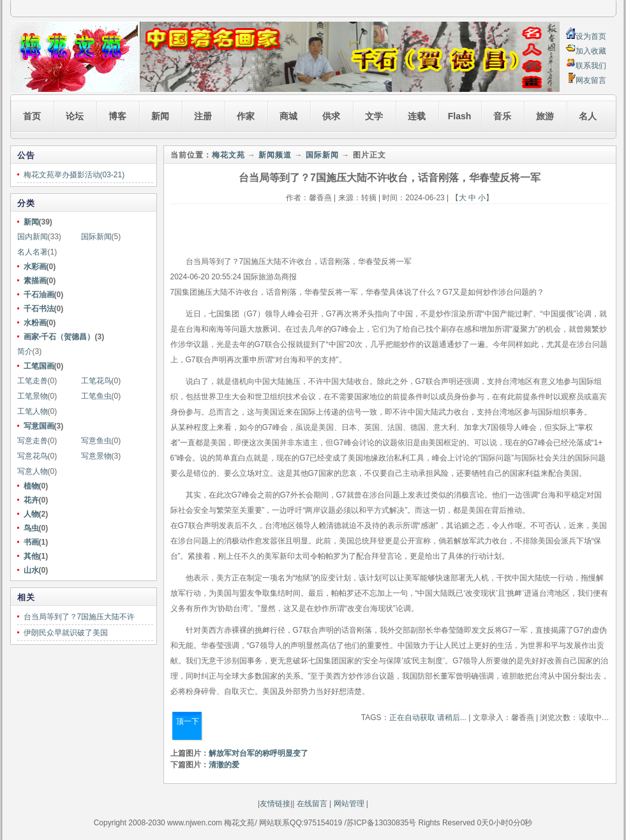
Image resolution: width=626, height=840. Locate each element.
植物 (31, 486)
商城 (288, 116)
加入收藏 (591, 51)
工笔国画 (39, 366)
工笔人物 (33, 411)
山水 (31, 570)
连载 (417, 116)
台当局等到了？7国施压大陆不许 (79, 617)
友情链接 (275, 804)
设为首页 (591, 36)
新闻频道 (275, 155)
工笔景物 (33, 396)
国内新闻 (33, 237)
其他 (31, 556)
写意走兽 (33, 441)
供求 (331, 116)
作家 (246, 116)
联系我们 (591, 66)
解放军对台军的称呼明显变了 (258, 753)
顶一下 (188, 721)
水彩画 (35, 267)
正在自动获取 (412, 718)
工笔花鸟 (96, 381)
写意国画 (39, 426)
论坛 (75, 116)
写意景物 (96, 456)
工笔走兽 (33, 381)
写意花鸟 (33, 456)
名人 (588, 116)
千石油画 (39, 295)
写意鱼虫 (96, 441)
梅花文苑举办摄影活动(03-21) (74, 175)
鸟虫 (31, 528)
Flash (460, 116)
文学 (374, 116)
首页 (32, 116)
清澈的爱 (224, 765)
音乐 (502, 116)
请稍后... (452, 718)
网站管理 (349, 804)
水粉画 (35, 323)
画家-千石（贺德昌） (59, 337)
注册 (203, 116)
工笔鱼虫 (96, 396)
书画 (31, 542)
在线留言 (310, 804)
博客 (117, 116)
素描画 (35, 281)
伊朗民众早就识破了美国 (66, 633)
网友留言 (591, 80)
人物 (31, 514)
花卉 (31, 500)
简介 (25, 351)
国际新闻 (96, 237)
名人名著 (33, 252)
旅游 (545, 116)
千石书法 (39, 309)
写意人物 (33, 471)
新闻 (160, 116)
